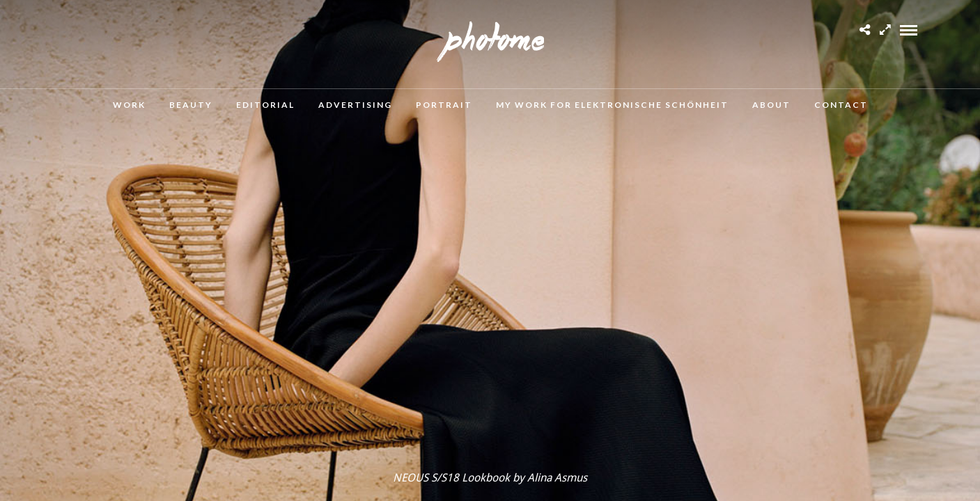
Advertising (355, 105)
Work (129, 105)
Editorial (265, 105)
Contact (841, 105)
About (771, 105)
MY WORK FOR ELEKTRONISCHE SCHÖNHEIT (612, 105)
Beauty (191, 105)
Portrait (444, 105)
